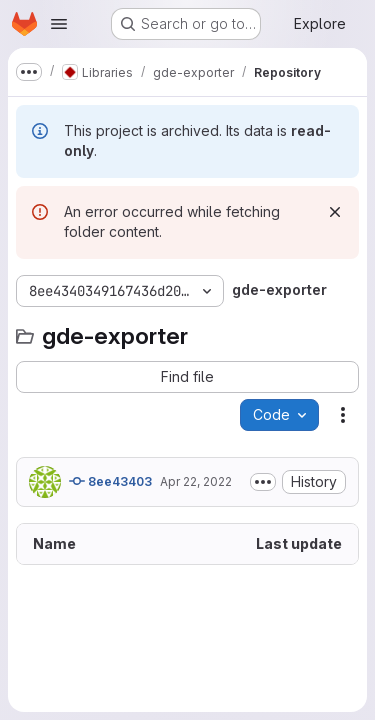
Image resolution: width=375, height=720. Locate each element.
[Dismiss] (335, 212)
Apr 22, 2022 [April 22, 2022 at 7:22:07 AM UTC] (196, 481)
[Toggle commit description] (263, 482)
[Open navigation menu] (59, 24)
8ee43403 (110, 481)
